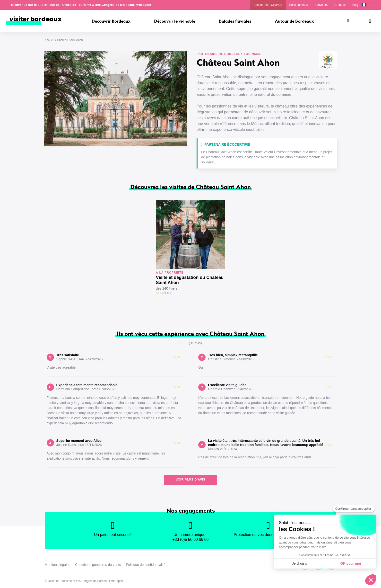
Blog (355, 5)
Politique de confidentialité (146, 565)
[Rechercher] (348, 21)
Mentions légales (57, 565)
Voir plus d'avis (190, 480)
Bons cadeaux (299, 5)
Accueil (49, 40)
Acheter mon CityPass (268, 5)
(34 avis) (195, 343)
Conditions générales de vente (98, 565)
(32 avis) (167, 293)
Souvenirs (321, 5)
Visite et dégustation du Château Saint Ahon (190, 280)
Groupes (340, 5)
